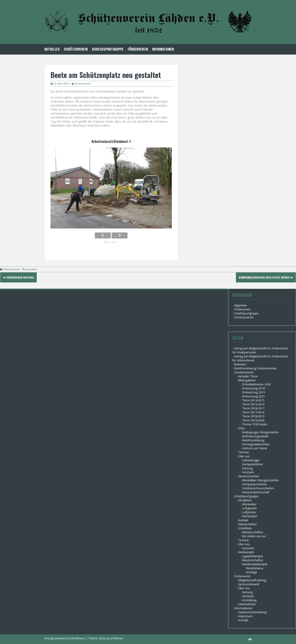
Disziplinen (245, 500)
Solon (102, 638)
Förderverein (138, 49)
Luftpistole (249, 512)
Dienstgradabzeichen (256, 444)
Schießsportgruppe (108, 49)
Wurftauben (250, 516)
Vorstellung (249, 600)
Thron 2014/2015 (253, 400)
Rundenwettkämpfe (255, 564)
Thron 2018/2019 (253, 416)
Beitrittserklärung (253, 440)
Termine (244, 452)
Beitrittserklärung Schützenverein (255, 368)
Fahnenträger (251, 460)
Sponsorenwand (249, 584)
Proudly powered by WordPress (65, 638)
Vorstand (248, 472)
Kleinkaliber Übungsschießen (260, 480)
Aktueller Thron (248, 376)
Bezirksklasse (255, 568)
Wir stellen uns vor (254, 536)
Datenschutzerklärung (252, 612)
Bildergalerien (247, 380)
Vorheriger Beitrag (18, 277)
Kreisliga (251, 572)
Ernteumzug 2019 (253, 392)
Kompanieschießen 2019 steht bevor (266, 277)
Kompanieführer (253, 464)
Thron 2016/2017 (253, 408)
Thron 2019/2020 (253, 420)
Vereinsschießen (249, 476)
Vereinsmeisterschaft (256, 492)
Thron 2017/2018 (253, 412)
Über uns (244, 456)
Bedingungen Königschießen (260, 432)
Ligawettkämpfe (253, 556)
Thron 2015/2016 (253, 404)
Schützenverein (76, 49)
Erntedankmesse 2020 (256, 384)
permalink (31, 269)
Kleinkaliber (249, 504)
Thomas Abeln (82, 84)
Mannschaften (247, 524)
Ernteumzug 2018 (253, 388)
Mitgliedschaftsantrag (252, 580)
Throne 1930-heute (255, 424)
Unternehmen (247, 604)
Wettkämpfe (246, 552)
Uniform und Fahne (255, 448)
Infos (241, 428)
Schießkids (245, 528)
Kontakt (243, 520)
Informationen (163, 49)
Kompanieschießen (254, 484)
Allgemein (240, 305)
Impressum (245, 616)
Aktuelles (52, 49)
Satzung (247, 468)
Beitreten (240, 364)
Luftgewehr (249, 508)
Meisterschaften (253, 532)
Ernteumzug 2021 (253, 396)
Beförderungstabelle (255, 436)
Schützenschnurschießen (258, 488)
